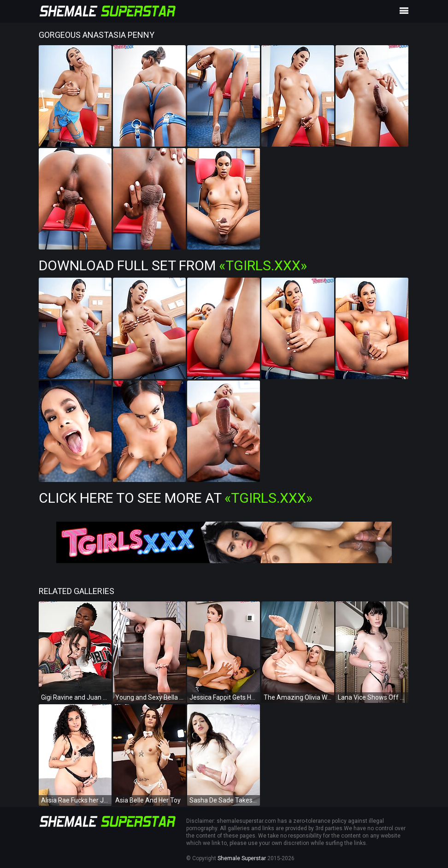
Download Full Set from (173, 265)
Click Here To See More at (176, 498)
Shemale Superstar (242, 858)
